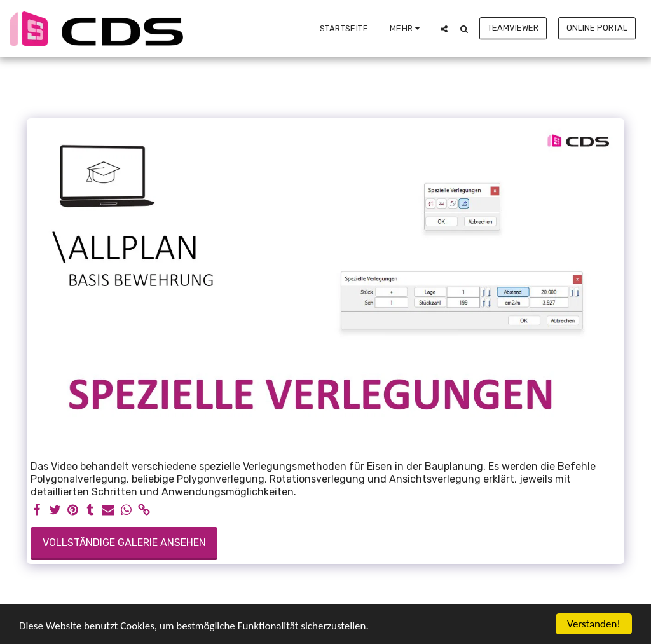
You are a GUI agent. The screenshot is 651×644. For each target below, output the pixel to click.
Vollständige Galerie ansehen (124, 543)
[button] (444, 29)
